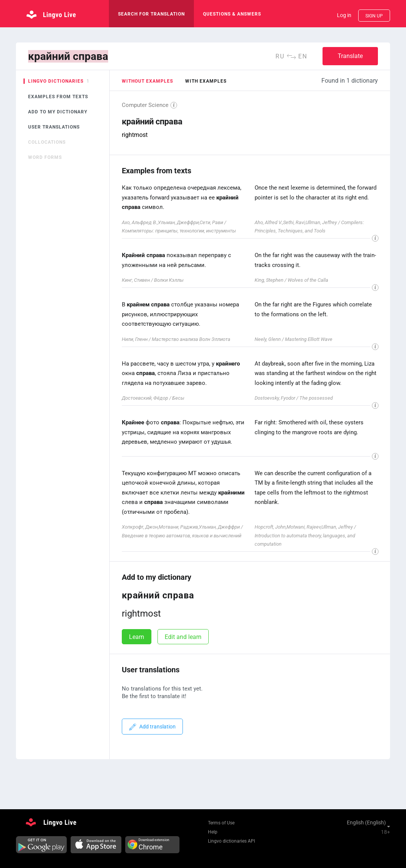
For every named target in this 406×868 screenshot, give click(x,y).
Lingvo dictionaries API (231, 841)
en (303, 56)
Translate (350, 56)
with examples (206, 81)
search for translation (151, 14)
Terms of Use (221, 823)
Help (213, 832)
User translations (54, 127)
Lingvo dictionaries (56, 81)
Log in (344, 15)
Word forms (45, 157)
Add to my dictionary (58, 112)
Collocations (47, 142)
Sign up (374, 16)
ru (280, 56)
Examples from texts (58, 97)
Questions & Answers (232, 14)
